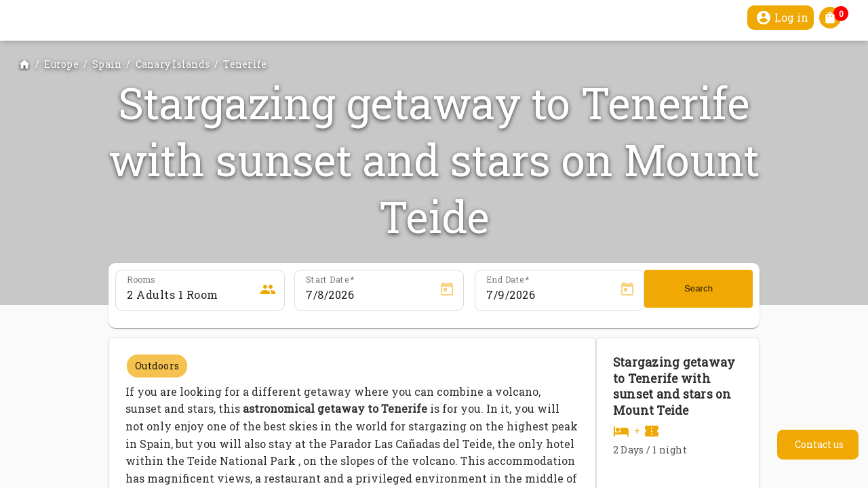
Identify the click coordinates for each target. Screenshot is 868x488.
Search (698, 288)
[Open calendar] (447, 289)
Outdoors (157, 366)
